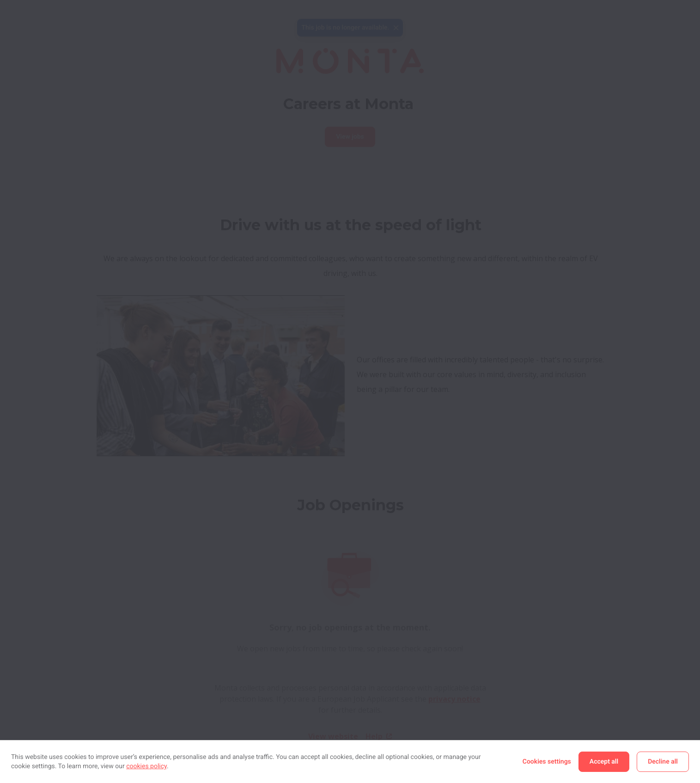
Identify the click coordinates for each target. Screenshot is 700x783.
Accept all (604, 762)
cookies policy (146, 766)
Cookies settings (547, 762)
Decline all (663, 762)
